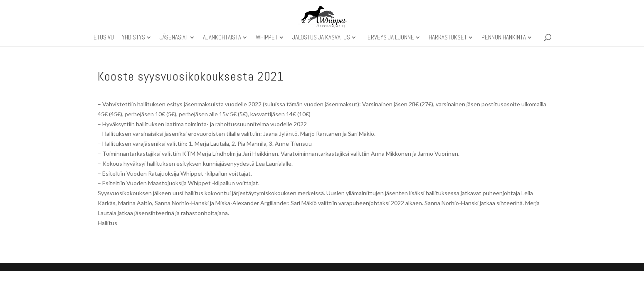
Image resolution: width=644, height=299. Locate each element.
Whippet (267, 38)
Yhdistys (133, 38)
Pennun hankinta (504, 38)
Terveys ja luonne (389, 38)
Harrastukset (448, 38)
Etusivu (104, 38)
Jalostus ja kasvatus (321, 38)
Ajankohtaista (222, 38)
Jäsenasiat (174, 38)
